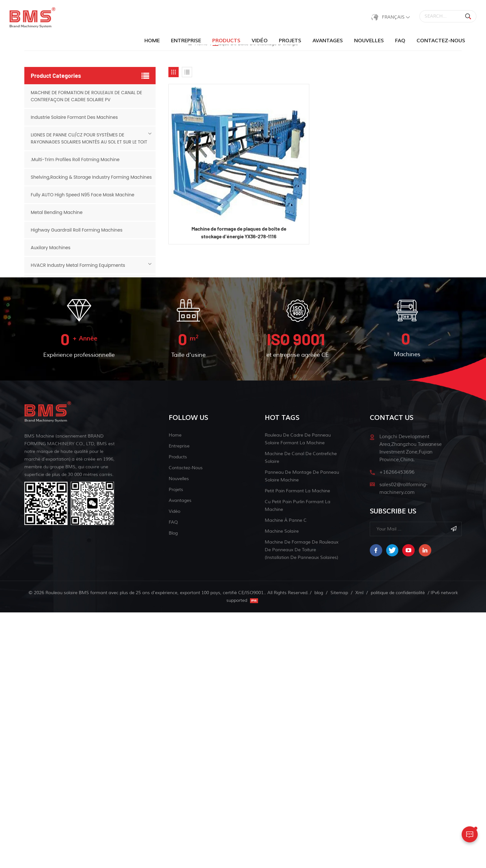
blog (173, 789)
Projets (290, 41)
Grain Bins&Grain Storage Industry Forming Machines (90, 501)
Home (152, 41)
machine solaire (282, 787)
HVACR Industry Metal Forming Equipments (78, 272)
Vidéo (260, 41)
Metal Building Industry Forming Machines (77, 325)
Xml (359, 848)
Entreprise (186, 41)
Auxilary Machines (51, 255)
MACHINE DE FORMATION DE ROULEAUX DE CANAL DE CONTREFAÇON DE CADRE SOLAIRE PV (87, 96)
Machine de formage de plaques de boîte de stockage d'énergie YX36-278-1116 (239, 233)
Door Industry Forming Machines (67, 307)
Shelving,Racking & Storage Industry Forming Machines (81, 181)
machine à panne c (286, 776)
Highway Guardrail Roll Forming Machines (77, 237)
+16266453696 (397, 728)
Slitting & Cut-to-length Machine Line (73, 466)
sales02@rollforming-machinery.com (403, 744)
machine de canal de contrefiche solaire (301, 713)
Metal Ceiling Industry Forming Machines (76, 396)
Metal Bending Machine (57, 219)
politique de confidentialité (398, 848)
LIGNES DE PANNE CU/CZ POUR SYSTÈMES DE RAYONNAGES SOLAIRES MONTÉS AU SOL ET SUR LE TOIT (90, 138)
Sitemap (339, 848)
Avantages (328, 41)
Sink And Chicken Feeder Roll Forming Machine (83, 448)
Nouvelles (369, 41)
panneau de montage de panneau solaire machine (302, 732)
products (226, 41)
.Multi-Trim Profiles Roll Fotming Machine (76, 160)
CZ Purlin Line (45, 290)
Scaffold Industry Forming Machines (71, 360)
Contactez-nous (441, 41)
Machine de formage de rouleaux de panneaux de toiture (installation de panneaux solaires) (302, 805)
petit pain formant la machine (297, 746)
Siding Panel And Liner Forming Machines (76, 431)
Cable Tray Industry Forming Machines (74, 413)
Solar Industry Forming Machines (67, 378)
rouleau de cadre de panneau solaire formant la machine (298, 695)
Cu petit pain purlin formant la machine (298, 761)
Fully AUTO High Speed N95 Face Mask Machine (83, 202)
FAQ (400, 41)
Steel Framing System (55, 343)
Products (178, 712)
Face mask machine (53, 484)
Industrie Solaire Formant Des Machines (75, 117)
